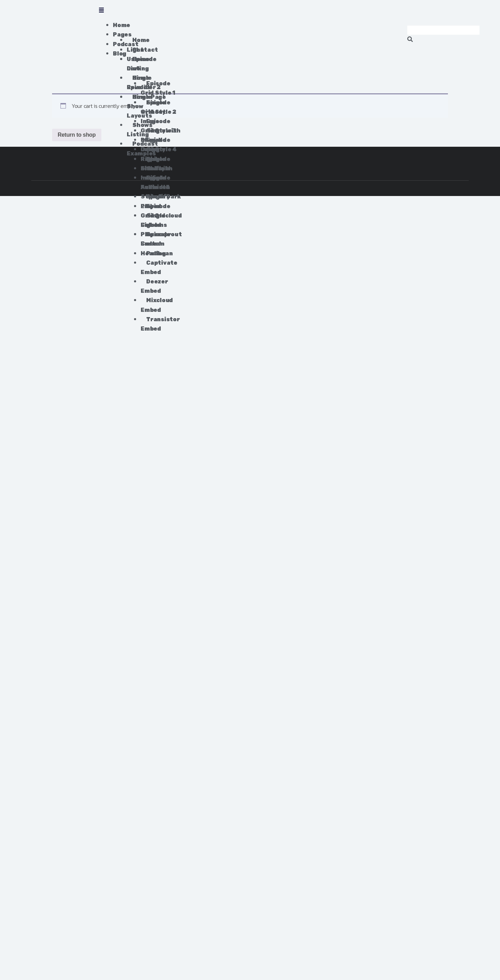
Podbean (159, 253)
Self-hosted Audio (152, 178)
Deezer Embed (154, 286)
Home (122, 25)
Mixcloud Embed (157, 305)
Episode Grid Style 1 (158, 88)
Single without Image (153, 112)
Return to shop (77, 135)
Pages (122, 35)
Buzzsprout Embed (161, 239)
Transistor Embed (160, 324)
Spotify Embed (155, 201)
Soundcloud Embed (161, 220)
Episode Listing (141, 64)
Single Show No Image (153, 140)
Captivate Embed (159, 267)
